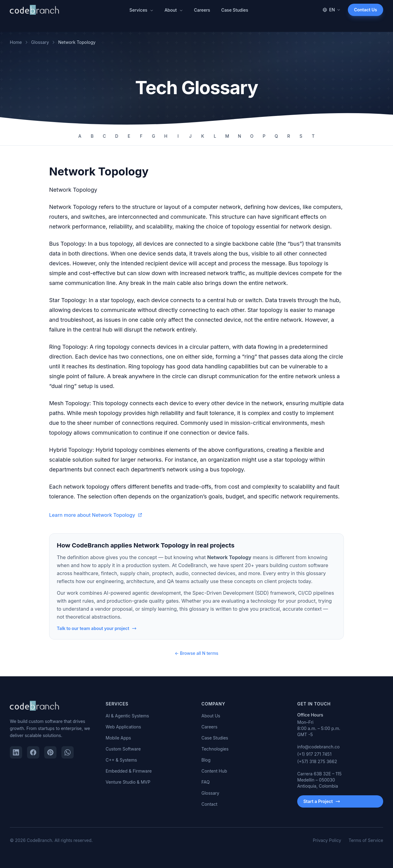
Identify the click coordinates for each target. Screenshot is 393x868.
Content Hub (214, 771)
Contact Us (366, 10)
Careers (202, 10)
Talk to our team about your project (97, 628)
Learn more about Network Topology (96, 515)
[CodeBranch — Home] (34, 10)
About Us (211, 716)
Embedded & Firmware (129, 771)
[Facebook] (33, 752)
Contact (209, 804)
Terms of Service (366, 840)
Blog (206, 760)
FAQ (206, 782)
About (174, 10)
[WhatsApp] (68, 752)
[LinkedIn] (16, 752)
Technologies (215, 749)
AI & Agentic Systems (127, 716)
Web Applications (123, 727)
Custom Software (123, 749)
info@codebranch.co (318, 747)
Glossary (40, 42)
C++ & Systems (121, 760)
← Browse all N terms (196, 653)
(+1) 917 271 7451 (314, 754)
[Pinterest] (50, 752)
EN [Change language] (331, 10)
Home (16, 42)
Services (142, 10)
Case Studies (235, 10)
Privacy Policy (327, 840)
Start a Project (322, 801)
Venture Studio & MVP (128, 782)
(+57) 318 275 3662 (317, 761)
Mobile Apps (118, 738)
